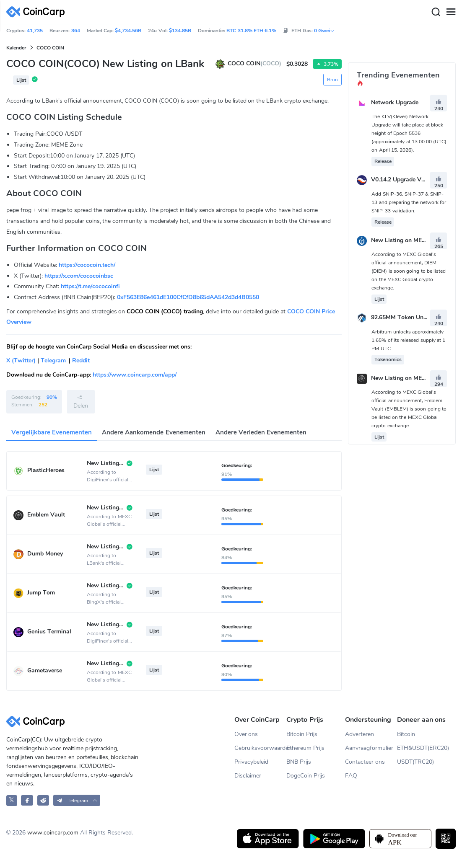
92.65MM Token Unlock (403, 318)
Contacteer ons (365, 762)
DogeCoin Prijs (306, 776)
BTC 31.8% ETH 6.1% (251, 31)
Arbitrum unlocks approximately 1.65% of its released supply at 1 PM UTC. (408, 340)
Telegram (52, 360)
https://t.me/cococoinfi (90, 286)
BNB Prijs (299, 762)
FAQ (351, 776)
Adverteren (359, 734)
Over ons (246, 734)
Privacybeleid (251, 762)
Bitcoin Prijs (302, 734)
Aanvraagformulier (369, 748)
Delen (81, 402)
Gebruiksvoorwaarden (261, 748)
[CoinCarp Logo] (38, 12)
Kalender (16, 48)
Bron (332, 80)
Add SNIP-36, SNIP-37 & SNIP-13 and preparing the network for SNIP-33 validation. (409, 202)
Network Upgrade (395, 102)
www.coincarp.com (53, 833)
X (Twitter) (21, 360)
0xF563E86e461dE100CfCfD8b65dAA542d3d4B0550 (188, 297)
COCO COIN (50, 48)
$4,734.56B (128, 31)
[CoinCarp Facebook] (27, 800)
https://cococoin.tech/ (87, 265)
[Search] (436, 12)
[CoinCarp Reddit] (43, 800)
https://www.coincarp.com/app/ (135, 375)
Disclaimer (248, 776)
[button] (77, 800)
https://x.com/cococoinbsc (79, 276)
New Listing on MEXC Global (410, 240)
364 (76, 31)
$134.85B (180, 31)
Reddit (81, 360)
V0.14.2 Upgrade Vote (400, 180)
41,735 (35, 31)
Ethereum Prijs (305, 748)
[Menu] (451, 12)
